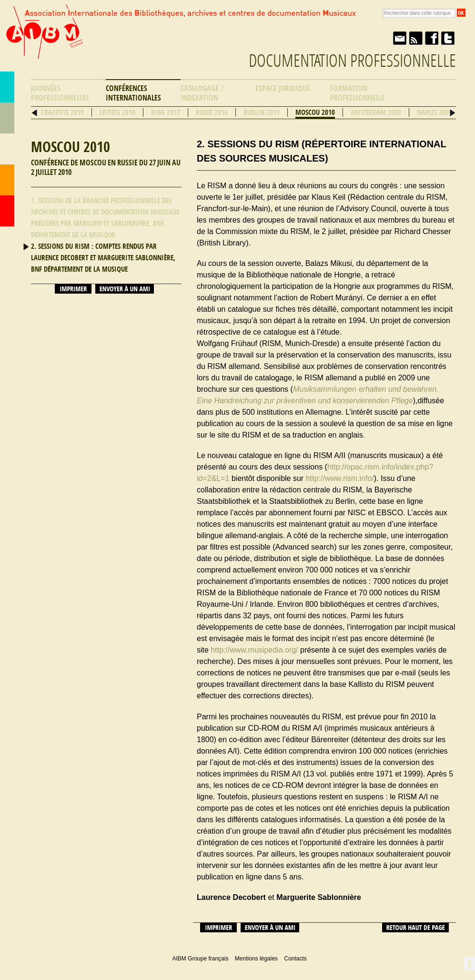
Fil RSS (415, 38)
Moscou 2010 (315, 112)
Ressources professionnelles (7, 149)
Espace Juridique (283, 88)
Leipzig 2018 (117, 112)
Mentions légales (256, 959)
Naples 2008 (435, 112)
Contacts (7, 180)
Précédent (35, 113)
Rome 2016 (212, 112)
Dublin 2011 (262, 112)
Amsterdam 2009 (376, 112)
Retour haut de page (415, 928)
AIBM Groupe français (43, 40)
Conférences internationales (133, 93)
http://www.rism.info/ (340, 478)
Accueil (7, 211)
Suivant (452, 113)
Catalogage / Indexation (202, 93)
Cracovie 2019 (62, 112)
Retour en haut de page (469, 964)
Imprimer (73, 289)
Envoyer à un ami (399, 38)
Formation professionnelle (358, 93)
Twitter (448, 38)
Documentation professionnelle (352, 61)
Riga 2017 (166, 112)
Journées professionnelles (60, 93)
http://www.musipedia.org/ (254, 650)
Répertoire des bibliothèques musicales (7, 118)
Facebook (432, 38)
